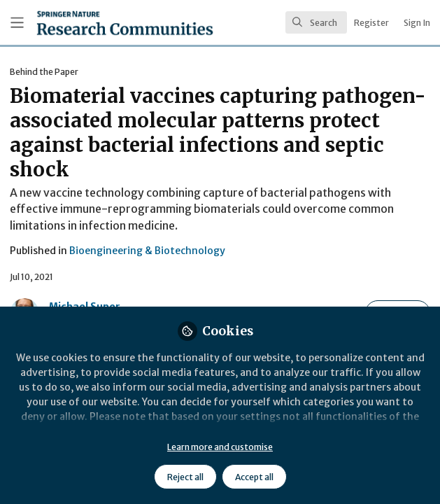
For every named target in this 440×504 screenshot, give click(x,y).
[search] (316, 22)
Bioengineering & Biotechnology (147, 251)
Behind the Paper (44, 72)
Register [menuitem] (371, 23)
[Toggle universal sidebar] (17, 23)
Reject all (185, 477)
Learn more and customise (220, 447)
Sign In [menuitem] (417, 23)
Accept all (254, 477)
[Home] (91, 23)
